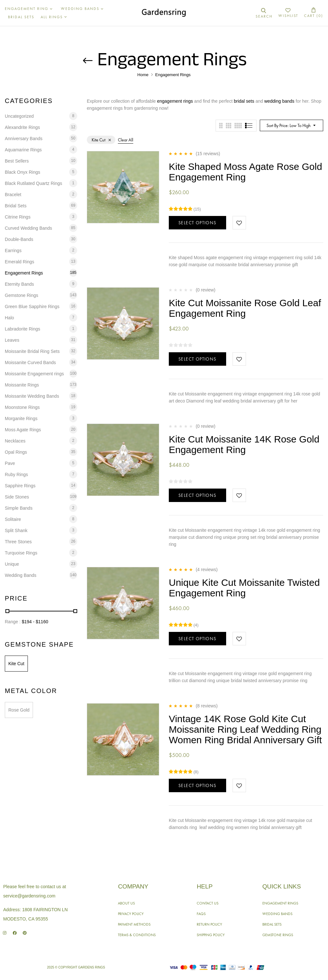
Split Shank (16, 530)
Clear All (126, 140)
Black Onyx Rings (22, 172)
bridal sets (244, 101)
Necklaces (15, 441)
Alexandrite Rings (22, 127)
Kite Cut (16, 664)
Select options (197, 223)
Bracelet (13, 195)
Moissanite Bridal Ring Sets (32, 351)
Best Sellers (17, 161)
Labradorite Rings (23, 329)
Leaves (12, 340)
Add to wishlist (239, 223)
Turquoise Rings (21, 553)
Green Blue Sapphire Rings (32, 307)
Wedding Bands (21, 575)
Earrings (13, 251)
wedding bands (279, 101)
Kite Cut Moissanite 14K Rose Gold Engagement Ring (244, 444)
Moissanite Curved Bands (30, 363)
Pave (10, 463)
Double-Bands (19, 239)
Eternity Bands (19, 284)
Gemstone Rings (21, 295)
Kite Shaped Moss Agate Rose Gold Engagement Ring (246, 172)
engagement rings (175, 101)
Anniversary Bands (24, 139)
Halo (9, 318)
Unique (12, 564)
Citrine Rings (18, 217)
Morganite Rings (21, 418)
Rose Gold (19, 710)
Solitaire (13, 519)
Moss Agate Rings (23, 430)
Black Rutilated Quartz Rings (33, 183)
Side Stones (17, 497)
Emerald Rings (20, 262)
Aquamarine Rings (23, 150)
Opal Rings (16, 452)
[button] (314, 13)
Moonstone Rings (22, 407)
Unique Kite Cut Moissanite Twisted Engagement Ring (244, 588)
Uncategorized (19, 116)
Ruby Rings (16, 474)
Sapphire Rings (20, 486)
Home (143, 75)
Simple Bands (19, 508)
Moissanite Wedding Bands (32, 396)
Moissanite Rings (22, 385)
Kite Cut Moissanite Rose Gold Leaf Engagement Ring (245, 308)
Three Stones (18, 542)
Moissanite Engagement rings (34, 374)
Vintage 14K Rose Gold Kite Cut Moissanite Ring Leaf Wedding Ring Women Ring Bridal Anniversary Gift (245, 729)
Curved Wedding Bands (29, 228)
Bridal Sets (16, 206)
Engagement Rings (24, 273)
